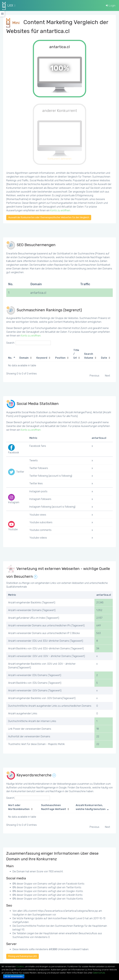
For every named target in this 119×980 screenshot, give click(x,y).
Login (111, 5)
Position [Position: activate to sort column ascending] (60, 358)
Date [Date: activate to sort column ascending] (104, 358)
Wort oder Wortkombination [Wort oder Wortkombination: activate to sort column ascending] (19, 807)
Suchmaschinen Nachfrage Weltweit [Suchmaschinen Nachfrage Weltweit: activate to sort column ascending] (54, 807)
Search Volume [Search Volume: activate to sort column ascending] (89, 356)
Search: (29, 343)
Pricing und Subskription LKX (23, 956)
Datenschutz (99, 973)
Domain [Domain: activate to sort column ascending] (24, 358)
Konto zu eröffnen (60, 210)
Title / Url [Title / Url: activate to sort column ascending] (76, 354)
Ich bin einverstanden (14, 976)
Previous (94, 376)
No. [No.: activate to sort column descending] (10, 358)
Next (108, 376)
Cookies (20, 966)
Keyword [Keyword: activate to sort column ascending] (42, 358)
